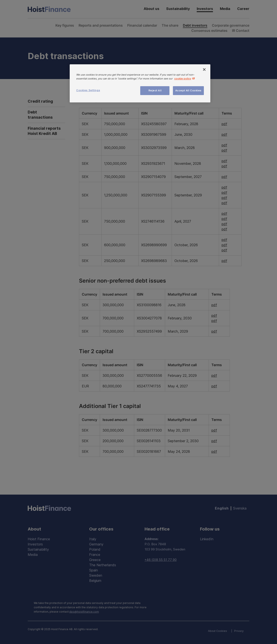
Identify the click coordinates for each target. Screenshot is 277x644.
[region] (140, 83)
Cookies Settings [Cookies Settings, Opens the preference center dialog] (88, 90)
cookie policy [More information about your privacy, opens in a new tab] (183, 79)
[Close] (204, 70)
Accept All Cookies (188, 91)
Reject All (155, 91)
